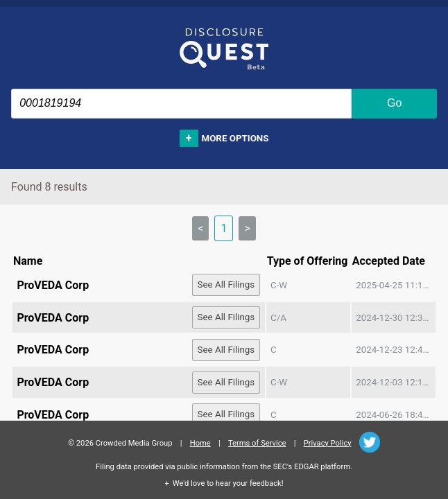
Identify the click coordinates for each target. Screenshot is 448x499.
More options (235, 138)
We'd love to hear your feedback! (228, 483)
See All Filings (226, 284)
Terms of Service (257, 443)
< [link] (200, 228)
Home (200, 443)
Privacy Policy (328, 443)
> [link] (247, 228)
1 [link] (224, 228)
